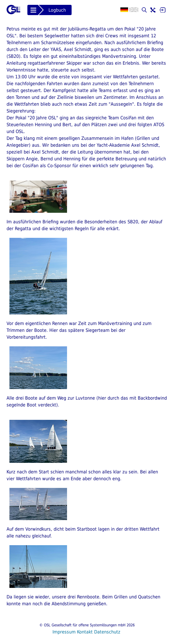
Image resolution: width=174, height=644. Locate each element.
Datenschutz (107, 632)
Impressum (64, 632)
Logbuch (57, 10)
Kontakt (85, 632)
